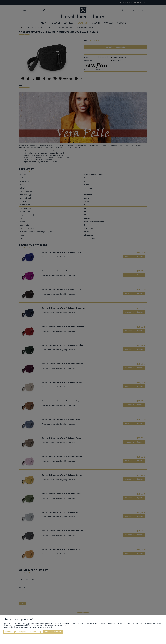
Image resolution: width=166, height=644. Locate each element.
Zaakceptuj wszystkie (53, 632)
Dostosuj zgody (35, 632)
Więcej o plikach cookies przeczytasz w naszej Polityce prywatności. (28, 627)
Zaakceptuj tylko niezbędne (16, 632)
